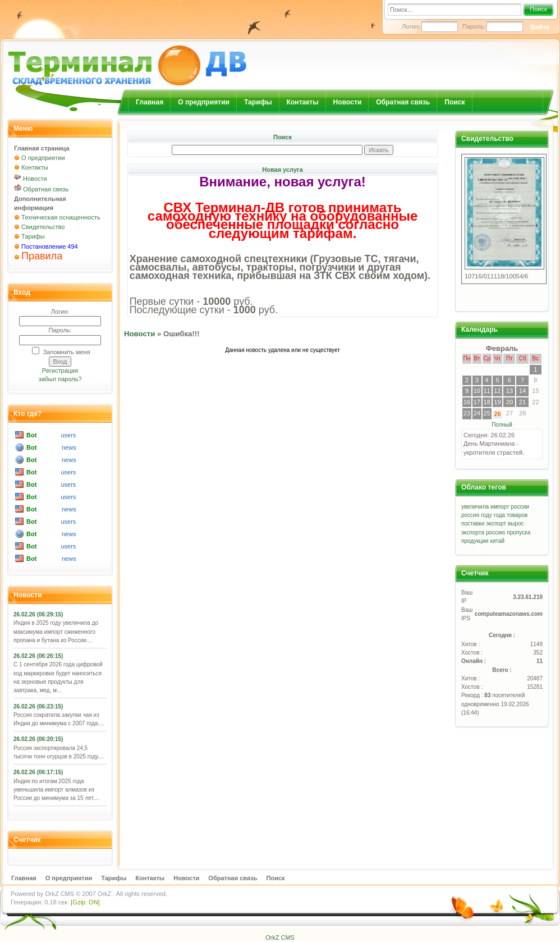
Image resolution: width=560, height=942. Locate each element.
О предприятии (204, 102)
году (486, 515)
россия (470, 515)
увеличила (475, 507)
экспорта (473, 532)
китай (498, 541)
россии (520, 507)
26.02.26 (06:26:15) (38, 656)
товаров (517, 515)
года (499, 515)
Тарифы (258, 102)
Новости (348, 102)
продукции (475, 541)
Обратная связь (403, 102)
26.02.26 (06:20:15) (38, 739)
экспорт (496, 523)
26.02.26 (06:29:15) (38, 614)
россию (495, 532)
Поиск (538, 9)
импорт (500, 507)
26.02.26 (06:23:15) (38, 706)
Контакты (303, 102)
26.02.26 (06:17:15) (38, 772)
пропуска (518, 532)
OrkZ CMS (59, 894)
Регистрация (60, 371)
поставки (473, 523)
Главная (150, 102)
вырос (516, 523)
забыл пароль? (60, 379)
